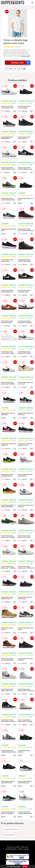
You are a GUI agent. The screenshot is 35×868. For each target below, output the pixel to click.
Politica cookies (23, 849)
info (15, 111)
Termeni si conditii (13, 847)
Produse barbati (9, 835)
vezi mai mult (25, 56)
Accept (25, 866)
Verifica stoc (21, 63)
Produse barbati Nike (11, 829)
